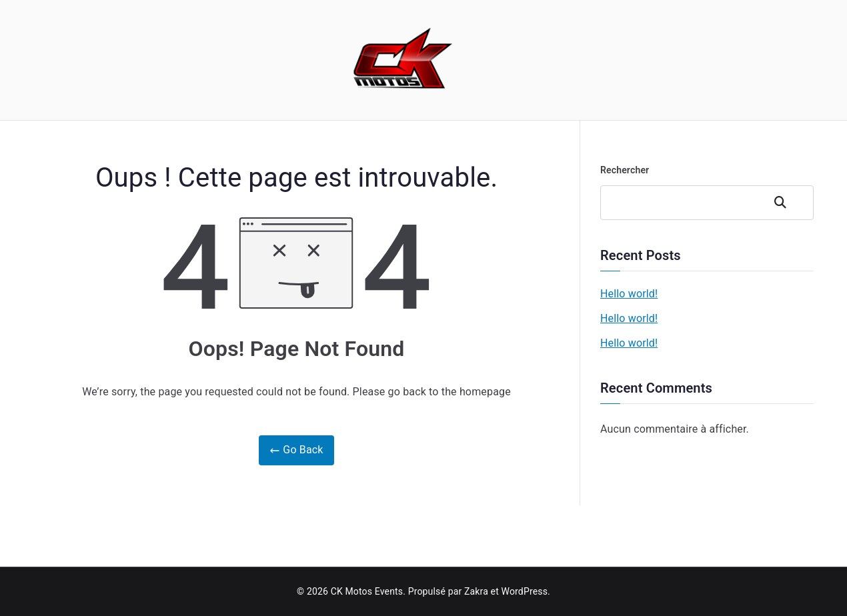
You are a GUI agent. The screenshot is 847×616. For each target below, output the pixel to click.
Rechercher (625, 170)
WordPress (525, 591)
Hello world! (629, 294)
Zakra (476, 591)
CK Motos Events (367, 591)
